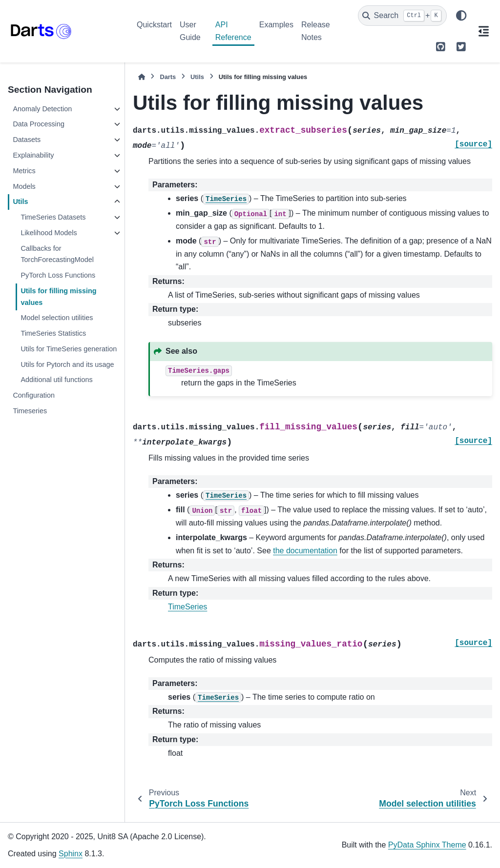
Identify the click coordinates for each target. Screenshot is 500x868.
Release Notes (316, 31)
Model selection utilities (57, 318)
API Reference (233, 31)
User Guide (190, 31)
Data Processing (39, 124)
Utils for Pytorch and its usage (67, 364)
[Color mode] (461, 16)
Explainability (33, 155)
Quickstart (154, 25)
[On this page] (483, 31)
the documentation (305, 551)
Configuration (34, 395)
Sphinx (71, 854)
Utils (20, 202)
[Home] (142, 77)
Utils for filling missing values (58, 297)
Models (24, 186)
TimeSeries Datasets (53, 217)
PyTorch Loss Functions (58, 275)
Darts (168, 77)
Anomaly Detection (42, 109)
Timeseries (30, 411)
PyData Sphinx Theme (427, 845)
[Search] (402, 16)
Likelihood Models (49, 233)
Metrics (24, 171)
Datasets (27, 140)
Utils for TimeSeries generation (69, 349)
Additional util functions (56, 380)
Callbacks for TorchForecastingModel (57, 254)
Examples (276, 25)
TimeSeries (187, 607)
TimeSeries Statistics (53, 333)
